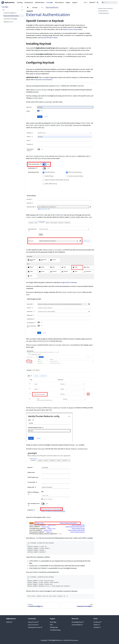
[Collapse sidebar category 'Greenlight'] (22, 7)
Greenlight (50, 2)
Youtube (97, 627)
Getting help (54, 627)
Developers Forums (35, 627)
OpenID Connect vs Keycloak (105, 8)
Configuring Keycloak (104, 13)
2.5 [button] (85, 2)
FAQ (51, 625)
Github (9, 622)
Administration (40, 2)
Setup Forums (33, 622)
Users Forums (33, 625)
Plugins (68, 2)
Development (29, 2)
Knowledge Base (78, 622)
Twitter (97, 625)
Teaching (20, 2)
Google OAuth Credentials (69, 282)
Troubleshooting (55, 630)
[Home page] (28, 8)
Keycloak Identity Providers (49, 38)
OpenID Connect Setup (70, 29)
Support (75, 2)
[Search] (109, 2)
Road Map (53, 622)
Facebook (97, 622)
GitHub (92, 2)
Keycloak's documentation (44, 80)
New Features (59, 2)
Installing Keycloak (103, 11)
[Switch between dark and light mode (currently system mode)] (98, 2)
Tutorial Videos (77, 625)
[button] (13, 10)
